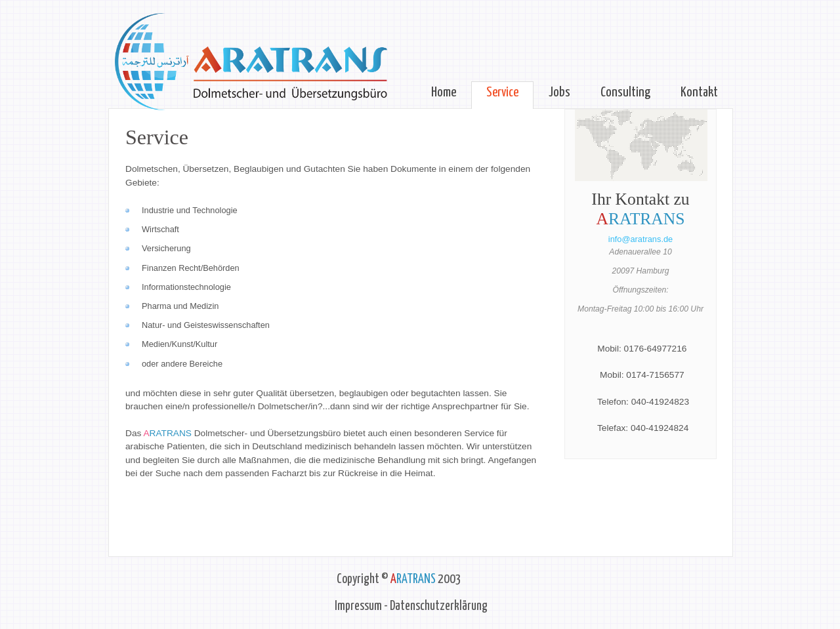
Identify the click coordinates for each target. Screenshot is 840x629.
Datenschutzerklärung (439, 606)
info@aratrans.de (640, 239)
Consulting (625, 92)
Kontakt (699, 92)
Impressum (358, 606)
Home (444, 92)
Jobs (559, 92)
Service (502, 92)
